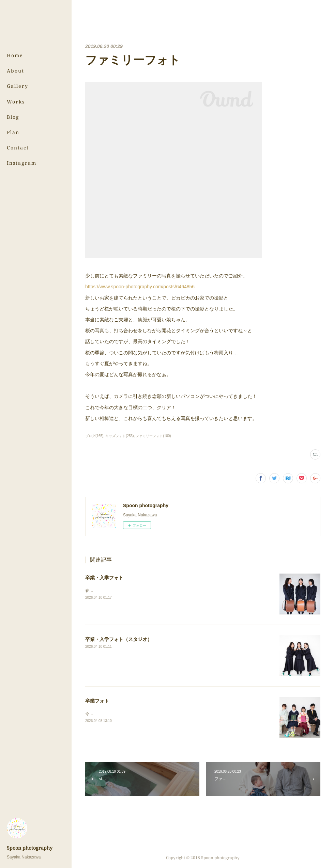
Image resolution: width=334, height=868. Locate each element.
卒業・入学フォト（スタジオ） (119, 639)
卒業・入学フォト (104, 578)
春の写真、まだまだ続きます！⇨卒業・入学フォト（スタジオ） (143, 591)
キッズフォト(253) (119, 436)
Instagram (22, 163)
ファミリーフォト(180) (153, 436)
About (16, 71)
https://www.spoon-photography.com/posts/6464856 (140, 287)
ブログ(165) (94, 436)
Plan (13, 132)
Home (15, 55)
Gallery (18, 86)
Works (16, 102)
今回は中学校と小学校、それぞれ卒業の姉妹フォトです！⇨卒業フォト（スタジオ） (162, 714)
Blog (13, 117)
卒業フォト (97, 701)
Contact (18, 148)
